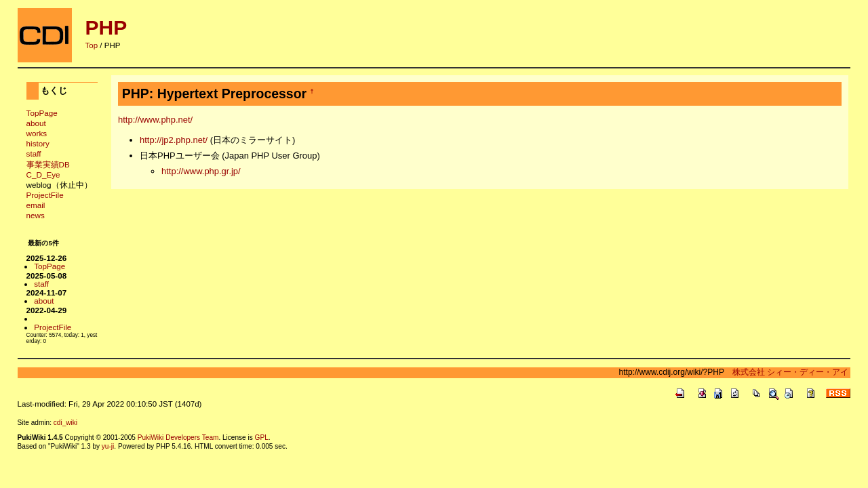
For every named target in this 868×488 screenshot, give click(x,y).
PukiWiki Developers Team (178, 438)
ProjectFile (45, 195)
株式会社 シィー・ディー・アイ (786, 372)
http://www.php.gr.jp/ (201, 171)
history (38, 143)
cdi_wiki (65, 423)
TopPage (42, 113)
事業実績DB (48, 164)
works (37, 133)
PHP (106, 27)
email (36, 205)
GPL (262, 438)
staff (34, 154)
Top (92, 45)
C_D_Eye (43, 175)
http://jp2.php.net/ (174, 140)
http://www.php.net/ (155, 120)
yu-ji (108, 446)
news (36, 215)
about (36, 123)
